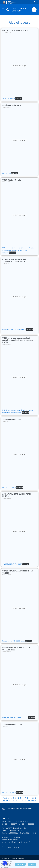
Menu (3, 10)
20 (29, 800)
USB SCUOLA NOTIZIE (12, 180)
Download (19, 98)
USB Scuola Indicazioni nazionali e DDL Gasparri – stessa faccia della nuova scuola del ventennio (19, 250)
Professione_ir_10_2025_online (14, 641)
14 (10, 800)
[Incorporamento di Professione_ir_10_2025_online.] (19, 608)
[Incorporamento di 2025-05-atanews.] (19, 66)
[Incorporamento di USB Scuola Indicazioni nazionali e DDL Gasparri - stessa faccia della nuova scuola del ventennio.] (19, 215)
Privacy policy (6, 847)
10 (33, 798)
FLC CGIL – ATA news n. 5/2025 (15, 31)
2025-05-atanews (9, 98)
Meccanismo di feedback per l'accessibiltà (16, 842)
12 (4, 800)
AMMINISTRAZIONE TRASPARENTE (12, 859)
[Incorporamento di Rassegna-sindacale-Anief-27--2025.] (19, 685)
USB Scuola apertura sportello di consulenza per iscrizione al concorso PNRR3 (19, 411)
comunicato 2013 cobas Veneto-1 (14, 330)
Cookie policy (17, 847)
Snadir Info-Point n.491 (12, 419)
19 (26, 800)
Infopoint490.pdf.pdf (9, 792)
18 (22, 800)
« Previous (5, 798)
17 (19, 800)
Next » (34, 800)
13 (7, 800)
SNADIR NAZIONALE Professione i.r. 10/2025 (18, 572)
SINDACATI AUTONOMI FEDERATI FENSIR (16, 495)
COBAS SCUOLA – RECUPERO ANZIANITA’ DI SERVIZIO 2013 (15, 261)
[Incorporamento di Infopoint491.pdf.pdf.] (19, 454)
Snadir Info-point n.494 (12, 105)
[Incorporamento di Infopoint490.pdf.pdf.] (19, 759)
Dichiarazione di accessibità (11, 837)
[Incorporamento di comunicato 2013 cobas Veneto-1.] (19, 297)
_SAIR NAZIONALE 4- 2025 (12, 564)
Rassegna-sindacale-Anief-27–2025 (15, 718)
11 (36, 798)
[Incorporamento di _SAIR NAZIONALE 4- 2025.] (19, 531)
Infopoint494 (7, 173)
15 (13, 800)
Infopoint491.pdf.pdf (9, 487)
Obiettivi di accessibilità (10, 840)
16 (16, 800)
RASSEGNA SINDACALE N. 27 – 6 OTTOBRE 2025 (16, 649)
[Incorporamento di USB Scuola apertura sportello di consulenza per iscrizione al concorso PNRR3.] (19, 377)
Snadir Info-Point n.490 (12, 724)
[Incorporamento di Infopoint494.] (19, 140)
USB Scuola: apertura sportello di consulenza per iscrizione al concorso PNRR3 (18, 340)
